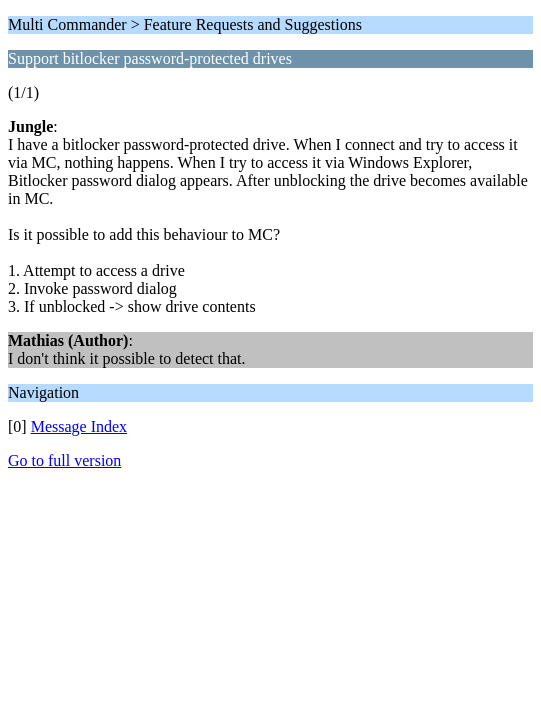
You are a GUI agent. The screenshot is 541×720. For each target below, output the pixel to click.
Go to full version (64, 460)
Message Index (79, 426)
